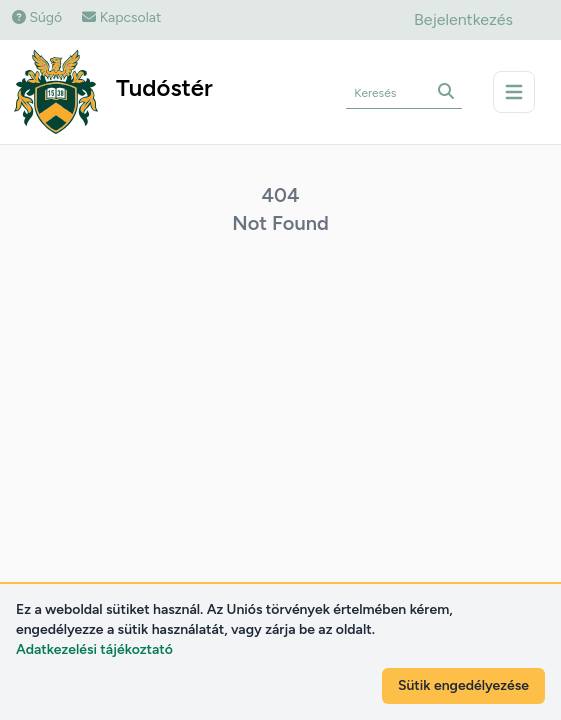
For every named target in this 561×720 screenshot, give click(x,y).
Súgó (37, 17)
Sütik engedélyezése (463, 685)
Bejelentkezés (463, 19)
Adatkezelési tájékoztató (94, 649)
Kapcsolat (121, 17)
